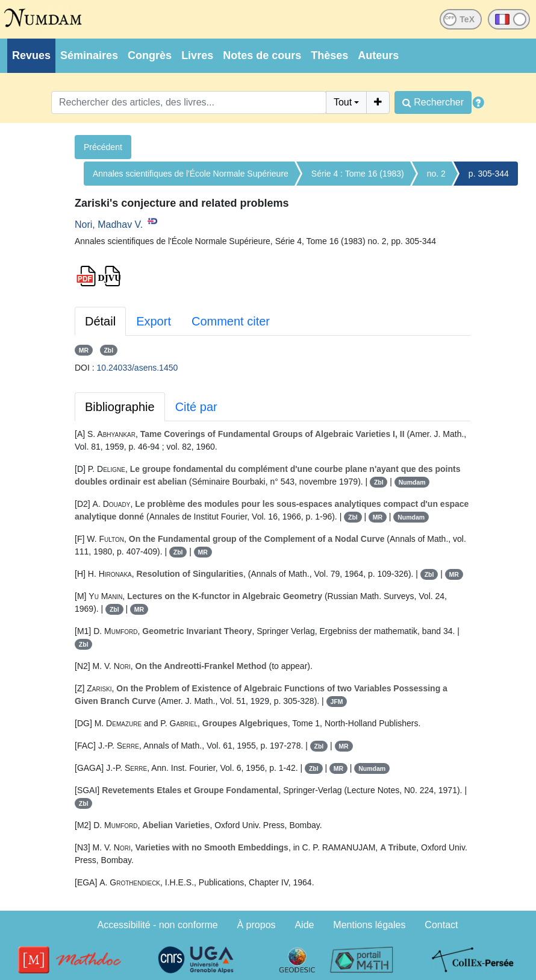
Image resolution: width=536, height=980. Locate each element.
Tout (343, 102)
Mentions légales (369, 925)
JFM (336, 702)
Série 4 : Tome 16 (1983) (358, 174)
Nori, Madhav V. (109, 225)
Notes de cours (262, 55)
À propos (257, 925)
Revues (31, 55)
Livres (197, 55)
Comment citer (231, 321)
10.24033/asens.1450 (138, 368)
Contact (441, 925)
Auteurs (378, 55)
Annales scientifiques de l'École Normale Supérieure (191, 174)
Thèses (329, 55)
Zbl (108, 350)
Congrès (150, 55)
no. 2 (436, 174)
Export (154, 321)
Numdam (412, 482)
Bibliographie (120, 407)
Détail (100, 321)
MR (84, 350)
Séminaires (89, 55)
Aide (304, 925)
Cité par (196, 407)
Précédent (103, 147)
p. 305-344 (489, 174)
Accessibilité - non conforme (158, 925)
